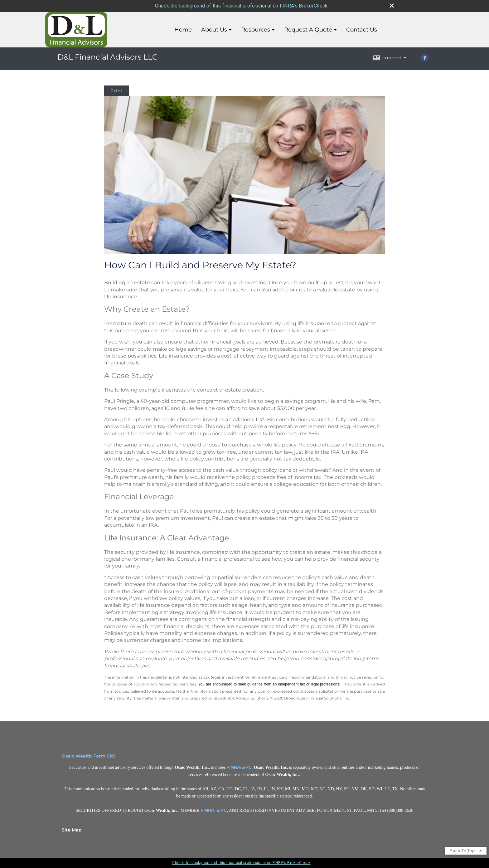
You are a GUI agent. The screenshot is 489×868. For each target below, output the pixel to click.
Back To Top (466, 851)
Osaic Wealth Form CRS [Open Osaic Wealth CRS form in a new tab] (89, 756)
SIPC (247, 767)
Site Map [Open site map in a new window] (72, 830)
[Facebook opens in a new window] (425, 60)
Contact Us (362, 30)
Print (117, 91)
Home (183, 30)
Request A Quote (308, 30)
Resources (256, 30)
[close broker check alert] (392, 6)
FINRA (233, 767)
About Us (214, 30)
